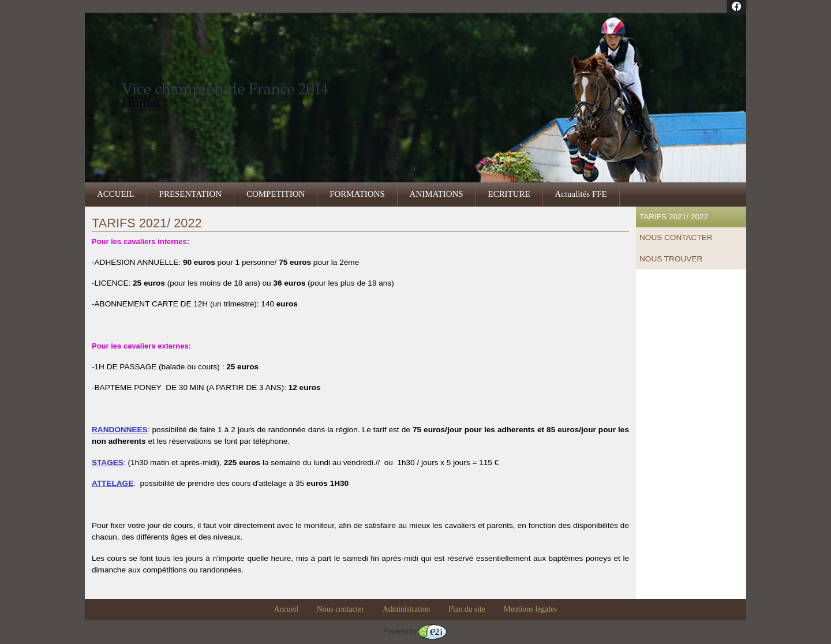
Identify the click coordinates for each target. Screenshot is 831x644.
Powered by (415, 631)
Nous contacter (340, 609)
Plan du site (467, 609)
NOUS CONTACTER (676, 237)
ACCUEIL (116, 194)
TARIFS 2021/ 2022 (674, 217)
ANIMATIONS (437, 194)
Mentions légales (531, 609)
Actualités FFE (581, 194)
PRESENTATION (190, 194)
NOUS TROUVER (671, 259)
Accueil (286, 609)
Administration (406, 609)
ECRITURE (509, 194)
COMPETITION (276, 194)
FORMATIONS (357, 194)
